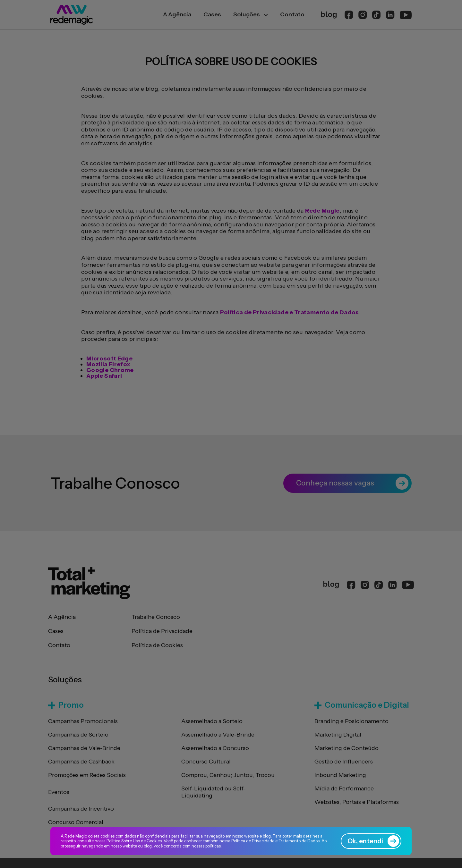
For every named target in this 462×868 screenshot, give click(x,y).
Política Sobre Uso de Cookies (134, 841)
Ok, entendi (373, 841)
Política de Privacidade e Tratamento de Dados (275, 841)
